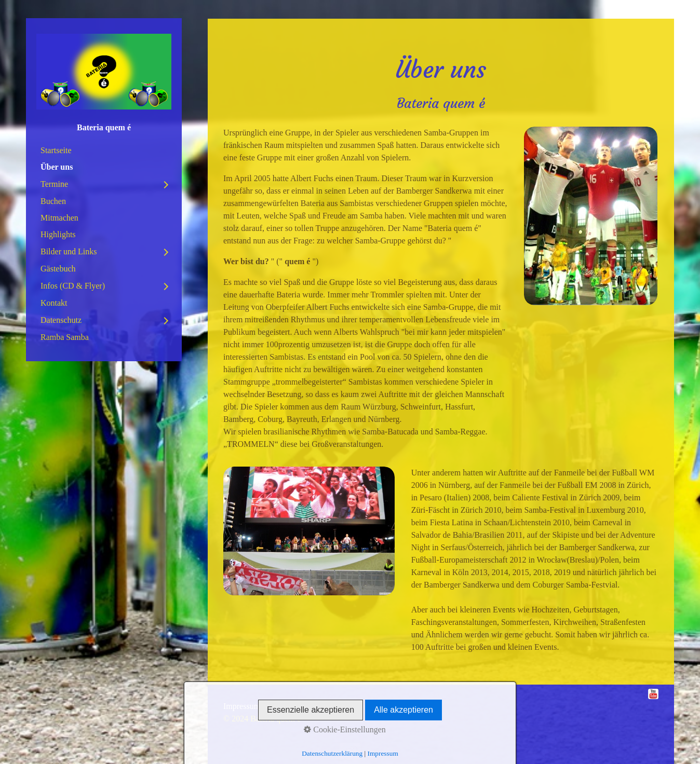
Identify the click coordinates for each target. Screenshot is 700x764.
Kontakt (54, 303)
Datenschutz (61, 320)
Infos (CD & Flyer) (73, 286)
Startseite (56, 150)
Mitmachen (59, 218)
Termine (54, 184)
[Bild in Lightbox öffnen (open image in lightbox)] (591, 216)
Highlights (58, 234)
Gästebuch (58, 269)
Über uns (57, 167)
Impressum (242, 706)
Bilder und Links (69, 251)
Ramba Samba (65, 337)
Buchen (53, 201)
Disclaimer (334, 706)
